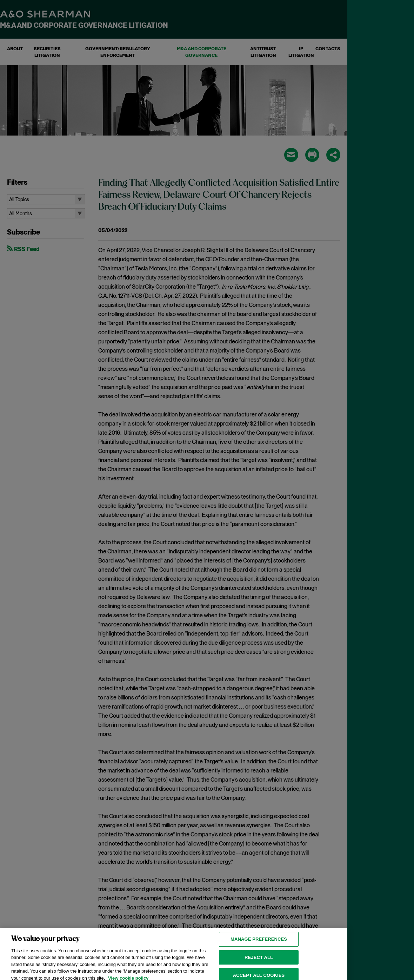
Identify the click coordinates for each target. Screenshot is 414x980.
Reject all (259, 961)
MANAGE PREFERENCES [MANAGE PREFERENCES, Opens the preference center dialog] (259, 943)
